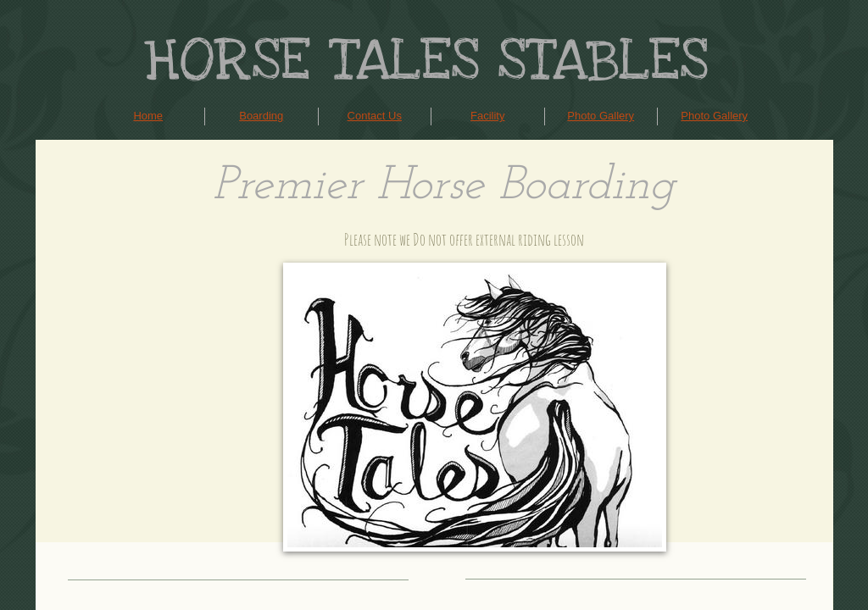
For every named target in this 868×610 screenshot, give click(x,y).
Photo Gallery (601, 116)
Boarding (261, 116)
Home (148, 116)
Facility (487, 116)
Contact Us (375, 116)
